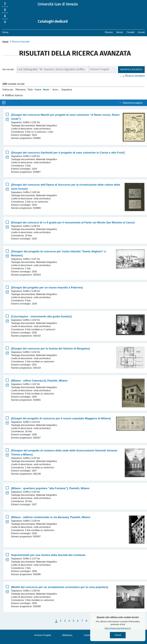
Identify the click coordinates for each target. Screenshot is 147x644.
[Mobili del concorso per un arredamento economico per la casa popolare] (60, 587)
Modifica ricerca (131, 70)
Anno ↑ (47, 90)
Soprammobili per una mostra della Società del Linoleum (48, 555)
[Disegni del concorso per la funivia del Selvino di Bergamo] (50, 348)
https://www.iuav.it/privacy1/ (126, 629)
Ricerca (109, 32)
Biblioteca (67, 635)
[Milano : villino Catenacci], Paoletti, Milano (39, 381)
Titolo (30, 90)
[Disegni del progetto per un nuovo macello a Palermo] (47, 287)
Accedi (141, 32)
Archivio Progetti (43, 635)
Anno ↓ (56, 90)
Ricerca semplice (135, 76)
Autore (38, 90)
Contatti (130, 32)
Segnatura (67, 90)
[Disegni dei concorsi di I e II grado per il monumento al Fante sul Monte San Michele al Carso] (73, 222)
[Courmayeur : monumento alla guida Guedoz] (41, 316)
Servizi (120, 32)
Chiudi (126, 635)
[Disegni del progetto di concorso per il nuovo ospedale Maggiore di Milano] (61, 418)
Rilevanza (21, 90)
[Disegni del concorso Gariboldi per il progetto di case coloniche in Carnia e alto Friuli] (68, 153)
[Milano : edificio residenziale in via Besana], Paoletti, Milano (51, 517)
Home (5, 32)
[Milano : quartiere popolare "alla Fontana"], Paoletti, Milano (50, 488)
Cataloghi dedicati (55, 21)
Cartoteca (89, 635)
